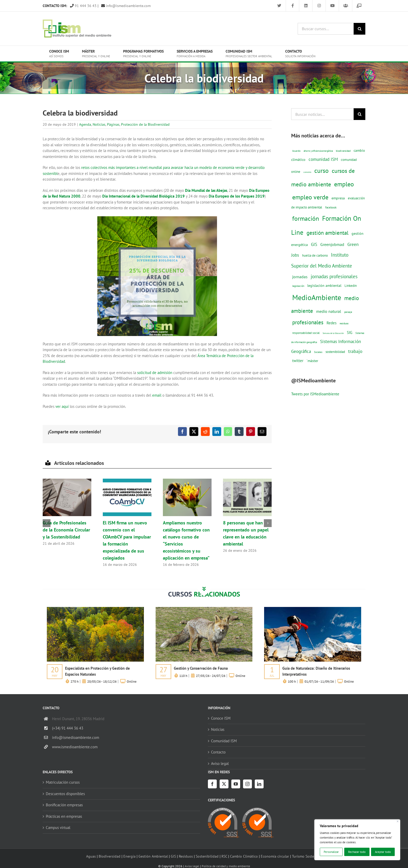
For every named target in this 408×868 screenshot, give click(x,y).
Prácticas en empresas (64, 816)
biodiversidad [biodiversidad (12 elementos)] (343, 151)
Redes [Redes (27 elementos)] (331, 323)
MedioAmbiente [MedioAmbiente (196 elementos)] (317, 297)
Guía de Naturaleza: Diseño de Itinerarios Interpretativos (316, 671)
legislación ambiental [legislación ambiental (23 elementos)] (324, 285)
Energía (129, 856)
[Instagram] (247, 784)
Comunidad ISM (224, 741)
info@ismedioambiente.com (126, 6)
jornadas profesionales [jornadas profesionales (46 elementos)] (334, 276)
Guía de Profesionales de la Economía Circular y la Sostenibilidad (66, 530)
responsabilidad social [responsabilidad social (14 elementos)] (306, 333)
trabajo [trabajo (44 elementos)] (355, 351)
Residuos (186, 856)
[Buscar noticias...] (322, 114)
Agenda (85, 124)
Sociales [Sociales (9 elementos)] (318, 352)
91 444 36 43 (83, 6)
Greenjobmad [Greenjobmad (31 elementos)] (332, 244)
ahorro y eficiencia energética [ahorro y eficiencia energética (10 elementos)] (318, 151)
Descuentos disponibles (65, 794)
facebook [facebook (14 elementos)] (331, 207)
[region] (357, 840)
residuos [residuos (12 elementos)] (344, 323)
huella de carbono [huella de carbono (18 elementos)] (315, 255)
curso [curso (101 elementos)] (321, 171)
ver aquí (63, 406)
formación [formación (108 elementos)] (306, 218)
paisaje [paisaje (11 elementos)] (348, 312)
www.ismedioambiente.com (75, 747)
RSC (224, 856)
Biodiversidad (110, 856)
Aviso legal (220, 764)
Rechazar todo (357, 852)
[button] (47, 523)
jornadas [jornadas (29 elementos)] (300, 277)
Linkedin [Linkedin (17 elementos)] (351, 286)
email (157, 395)
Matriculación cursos (63, 782)
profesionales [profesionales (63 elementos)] (308, 322)
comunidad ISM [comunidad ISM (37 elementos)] (323, 159)
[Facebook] (212, 784)
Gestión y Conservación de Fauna (201, 668)
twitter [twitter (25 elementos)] (298, 361)
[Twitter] (224, 784)
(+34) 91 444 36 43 (68, 728)
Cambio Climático (244, 856)
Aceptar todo (383, 852)
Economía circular (275, 856)
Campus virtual (58, 828)
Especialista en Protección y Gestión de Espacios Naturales (97, 671)
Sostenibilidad (207, 856)
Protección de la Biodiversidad (145, 124)
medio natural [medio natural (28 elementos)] (329, 311)
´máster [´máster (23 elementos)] (312, 361)
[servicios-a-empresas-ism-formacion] (95, 609)
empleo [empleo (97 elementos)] (344, 184)
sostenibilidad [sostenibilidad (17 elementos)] (335, 352)
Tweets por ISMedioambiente (315, 394)
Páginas (113, 124)
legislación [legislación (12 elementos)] (298, 286)
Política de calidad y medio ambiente (226, 866)
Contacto (218, 752)
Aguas (91, 856)
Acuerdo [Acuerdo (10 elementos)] (296, 151)
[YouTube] (236, 784)
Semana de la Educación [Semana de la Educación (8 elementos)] (333, 333)
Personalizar (331, 852)
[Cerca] (398, 821)
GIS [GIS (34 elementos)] (314, 244)
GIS (173, 856)
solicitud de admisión (155, 373)
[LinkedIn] (259, 784)
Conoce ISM (221, 718)
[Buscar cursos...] (326, 29)
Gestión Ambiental (153, 856)
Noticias (99, 124)
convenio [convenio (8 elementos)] (307, 172)
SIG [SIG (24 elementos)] (350, 332)
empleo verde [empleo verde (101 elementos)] (310, 197)
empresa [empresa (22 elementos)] (338, 198)
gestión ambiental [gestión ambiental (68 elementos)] (327, 233)
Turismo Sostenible (307, 856)
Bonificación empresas (64, 805)
